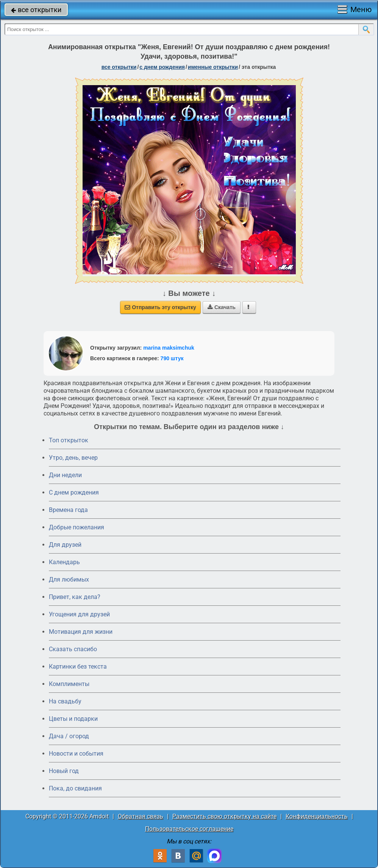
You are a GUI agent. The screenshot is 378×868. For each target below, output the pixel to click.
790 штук (172, 358)
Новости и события (76, 754)
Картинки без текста (78, 667)
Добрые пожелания (77, 527)
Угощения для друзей (79, 614)
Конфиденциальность (317, 816)
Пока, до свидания (75, 788)
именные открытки (213, 67)
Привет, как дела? (75, 597)
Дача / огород (69, 736)
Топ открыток (69, 440)
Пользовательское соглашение (189, 829)
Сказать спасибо (73, 649)
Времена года (68, 510)
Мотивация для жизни (81, 632)
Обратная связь (141, 816)
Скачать (222, 307)
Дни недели (65, 475)
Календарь (64, 562)
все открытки (36, 10)
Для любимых (69, 579)
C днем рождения (74, 492)
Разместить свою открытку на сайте (224, 816)
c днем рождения (162, 67)
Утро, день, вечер (73, 458)
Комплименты (69, 684)
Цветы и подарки (73, 719)
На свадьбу (65, 701)
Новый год (64, 771)
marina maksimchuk (169, 348)
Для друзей (65, 545)
